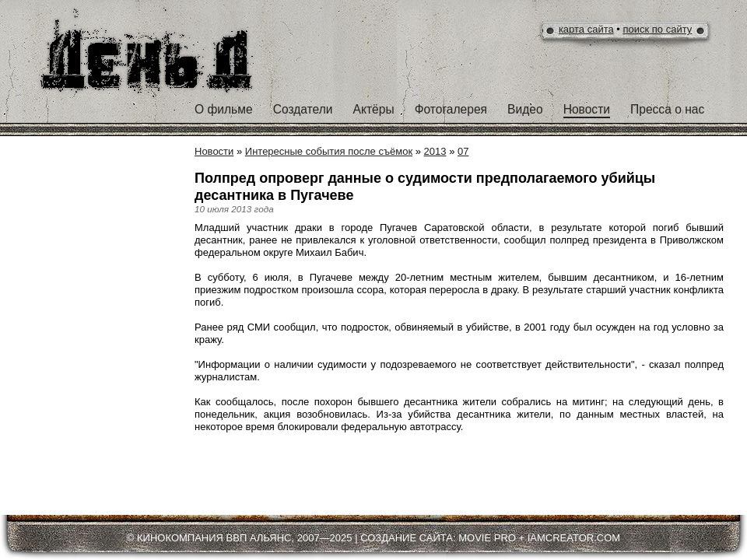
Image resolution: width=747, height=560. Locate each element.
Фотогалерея (451, 109)
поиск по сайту (658, 29)
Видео (525, 109)
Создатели (303, 109)
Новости (587, 109)
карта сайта (586, 29)
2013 (435, 151)
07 (463, 151)
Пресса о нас (667, 109)
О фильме (224, 109)
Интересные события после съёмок (329, 151)
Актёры (374, 109)
